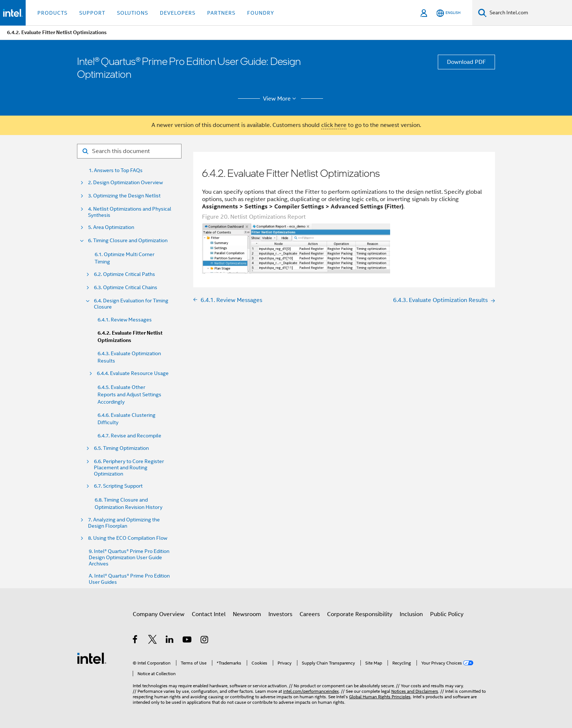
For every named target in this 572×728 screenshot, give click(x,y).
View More (281, 99)
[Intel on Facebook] (135, 641)
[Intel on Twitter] (153, 641)
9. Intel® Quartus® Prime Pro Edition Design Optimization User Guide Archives (129, 558)
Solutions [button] (133, 13)
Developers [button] (178, 13)
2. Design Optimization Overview (125, 183)
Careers (310, 614)
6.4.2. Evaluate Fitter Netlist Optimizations (130, 337)
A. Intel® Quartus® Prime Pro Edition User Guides (129, 579)
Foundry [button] (261, 13)
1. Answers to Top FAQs (116, 170)
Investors (280, 614)
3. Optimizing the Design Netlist (124, 196)
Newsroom (247, 614)
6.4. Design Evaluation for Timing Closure (131, 304)
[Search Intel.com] (529, 13)
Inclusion (411, 614)
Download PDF (466, 62)
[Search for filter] (129, 151)
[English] (448, 13)
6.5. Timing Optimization (121, 448)
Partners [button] (221, 13)
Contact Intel (209, 614)
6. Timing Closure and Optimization (128, 241)
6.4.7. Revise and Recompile (129, 436)
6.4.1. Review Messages (125, 320)
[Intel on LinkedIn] (170, 641)
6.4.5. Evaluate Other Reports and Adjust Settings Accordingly (129, 394)
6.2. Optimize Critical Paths (124, 274)
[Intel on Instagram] (205, 641)
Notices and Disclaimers (415, 691)
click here (334, 125)
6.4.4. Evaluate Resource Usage (133, 373)
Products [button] (52, 13)
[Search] (482, 13)
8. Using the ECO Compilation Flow (128, 538)
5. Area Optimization (111, 227)
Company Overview (159, 614)
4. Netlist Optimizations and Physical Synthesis (130, 212)
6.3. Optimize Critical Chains (126, 287)
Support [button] (92, 13)
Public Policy (447, 614)
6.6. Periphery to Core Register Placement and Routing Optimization (129, 468)
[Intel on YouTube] (188, 641)
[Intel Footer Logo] (92, 658)
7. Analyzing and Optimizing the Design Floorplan (124, 523)
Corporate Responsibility (360, 614)
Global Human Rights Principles (380, 697)
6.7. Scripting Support (118, 486)
